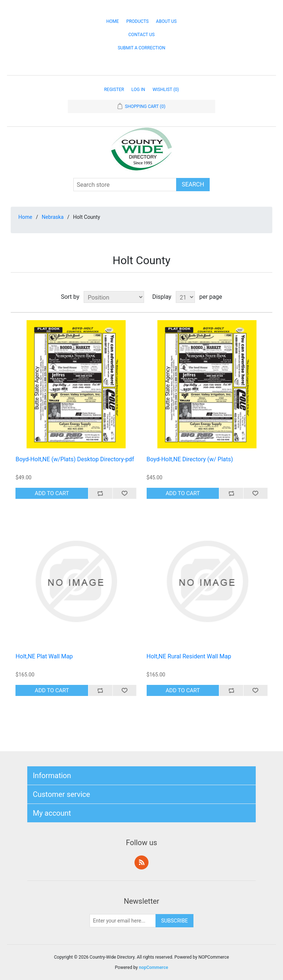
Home (113, 21)
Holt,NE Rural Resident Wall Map (189, 656)
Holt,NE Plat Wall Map (44, 656)
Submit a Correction (141, 48)
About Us (166, 21)
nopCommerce (153, 967)
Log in (138, 90)
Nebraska (53, 217)
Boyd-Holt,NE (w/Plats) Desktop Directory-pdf (75, 459)
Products (138, 21)
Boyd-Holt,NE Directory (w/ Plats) (190, 459)
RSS (141, 862)
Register (114, 90)
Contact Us (141, 35)
